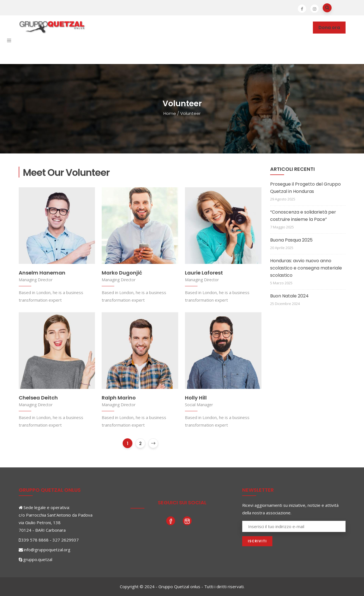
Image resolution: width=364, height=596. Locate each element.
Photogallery (265, 28)
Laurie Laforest (204, 273)
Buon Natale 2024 (289, 296)
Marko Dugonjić (122, 273)
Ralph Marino (119, 398)
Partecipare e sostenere (196, 28)
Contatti (75, 52)
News (237, 28)
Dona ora (329, 28)
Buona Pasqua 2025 (291, 240)
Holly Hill (196, 398)
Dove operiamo (144, 28)
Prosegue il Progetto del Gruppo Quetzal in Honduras (305, 188)
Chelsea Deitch (38, 398)
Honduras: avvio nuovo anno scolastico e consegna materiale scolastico (306, 268)
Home (170, 113)
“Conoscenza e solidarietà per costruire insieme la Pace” (303, 216)
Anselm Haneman (42, 273)
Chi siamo (107, 28)
